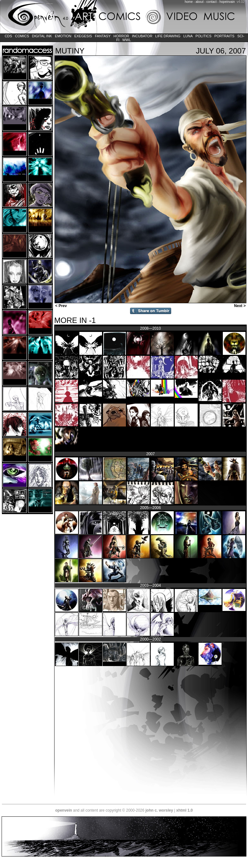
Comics (22, 36)
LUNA (188, 36)
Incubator (142, 36)
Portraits (224, 36)
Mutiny (70, 51)
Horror (121, 36)
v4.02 (240, 2)
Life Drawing (168, 36)
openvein (64, 810)
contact (211, 2)
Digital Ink (42, 36)
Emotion (63, 36)
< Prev (61, 306)
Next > (240, 306)
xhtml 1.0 (185, 810)
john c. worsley (159, 810)
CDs (8, 36)
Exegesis (83, 36)
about (199, 2)
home (189, 2)
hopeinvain (227, 2)
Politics (203, 36)
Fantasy (103, 36)
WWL (127, 40)
